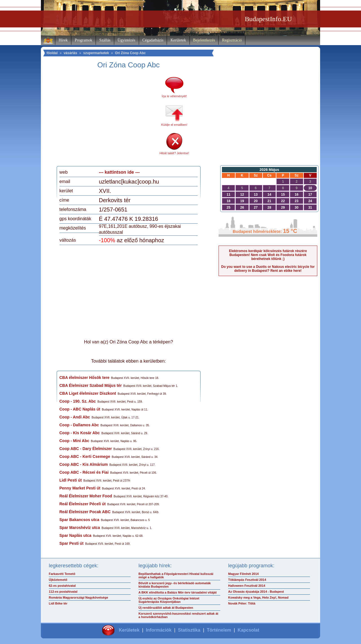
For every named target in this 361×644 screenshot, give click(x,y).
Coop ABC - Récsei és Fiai (84, 472)
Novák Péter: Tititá (242, 603)
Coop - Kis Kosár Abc (80, 433)
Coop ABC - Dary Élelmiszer (86, 449)
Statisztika (189, 630)
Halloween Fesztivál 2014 (247, 586)
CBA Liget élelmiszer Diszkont (88, 393)
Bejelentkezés (204, 40)
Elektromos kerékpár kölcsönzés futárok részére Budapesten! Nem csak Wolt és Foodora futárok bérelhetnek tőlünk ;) (268, 255)
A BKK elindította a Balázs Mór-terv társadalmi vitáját (178, 592)
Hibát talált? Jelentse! (174, 153)
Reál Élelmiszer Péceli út (83, 504)
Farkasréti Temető (62, 574)
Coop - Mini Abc (74, 441)
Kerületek (178, 40)
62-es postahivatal (62, 586)
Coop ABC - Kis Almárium (84, 464)
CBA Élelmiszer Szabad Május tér (91, 385)
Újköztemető (58, 580)
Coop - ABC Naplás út (80, 409)
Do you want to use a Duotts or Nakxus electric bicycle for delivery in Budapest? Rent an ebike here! (268, 269)
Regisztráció (232, 40)
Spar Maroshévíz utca (80, 528)
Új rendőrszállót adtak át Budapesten (166, 608)
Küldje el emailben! (174, 125)
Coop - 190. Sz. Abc (78, 401)
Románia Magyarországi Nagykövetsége (78, 597)
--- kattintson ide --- (119, 172)
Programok (83, 40)
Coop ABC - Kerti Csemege (85, 456)
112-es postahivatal (63, 592)
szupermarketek (96, 53)
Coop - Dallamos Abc (79, 425)
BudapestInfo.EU (268, 19)
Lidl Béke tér (58, 603)
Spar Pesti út (72, 543)
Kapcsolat (248, 630)
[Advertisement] (107, 120)
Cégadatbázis (153, 40)
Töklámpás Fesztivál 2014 (247, 580)
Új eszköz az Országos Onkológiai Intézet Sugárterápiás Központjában (169, 600)
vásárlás (71, 53)
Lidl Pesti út (71, 480)
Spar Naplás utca (76, 535)
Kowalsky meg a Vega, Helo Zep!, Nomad (258, 597)
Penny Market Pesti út (80, 488)
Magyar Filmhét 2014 (243, 574)
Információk (159, 630)
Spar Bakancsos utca (80, 520)
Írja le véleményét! (174, 96)
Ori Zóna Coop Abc (130, 53)
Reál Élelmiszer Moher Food (86, 496)
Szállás (105, 40)
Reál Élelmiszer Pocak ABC (85, 512)
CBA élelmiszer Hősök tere (85, 378)
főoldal (52, 53)
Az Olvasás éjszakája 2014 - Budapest (256, 592)
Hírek (63, 40)
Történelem (219, 630)
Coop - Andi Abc (75, 417)
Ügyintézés (126, 40)
